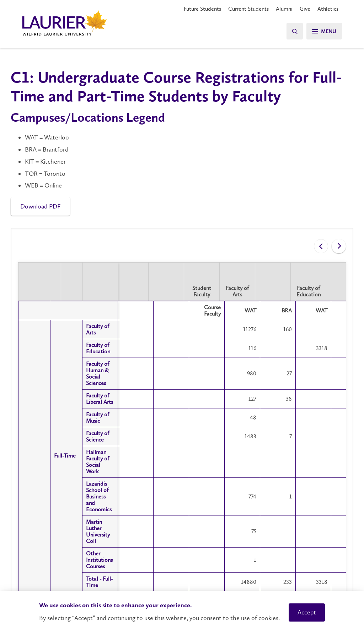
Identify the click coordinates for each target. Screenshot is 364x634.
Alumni (284, 9)
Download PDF (40, 206)
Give (305, 9)
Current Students (248, 9)
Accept (307, 612)
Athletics (328, 9)
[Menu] (323, 31)
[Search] (293, 31)
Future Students (202, 9)
